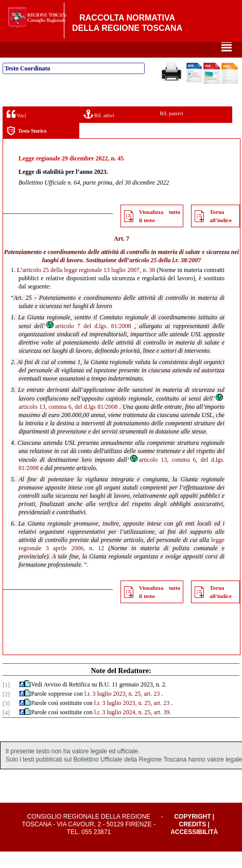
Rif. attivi (99, 130)
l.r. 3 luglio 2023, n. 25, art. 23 (122, 710)
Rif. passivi (171, 130)
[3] (6, 720)
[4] (6, 729)
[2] (6, 711)
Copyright (192, 833)
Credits (192, 841)
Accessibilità (194, 848)
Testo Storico (27, 147)
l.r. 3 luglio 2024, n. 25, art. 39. (133, 729)
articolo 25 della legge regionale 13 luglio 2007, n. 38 (89, 286)
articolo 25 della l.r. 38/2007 (166, 277)
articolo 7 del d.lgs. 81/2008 (88, 342)
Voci (16, 130)
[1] (6, 701)
